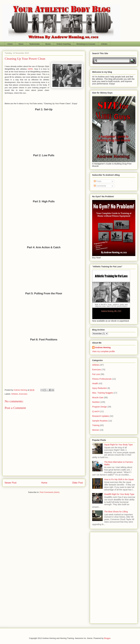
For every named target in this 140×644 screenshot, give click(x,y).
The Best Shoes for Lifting (116, 512)
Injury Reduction (100, 388)
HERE (30, 69)
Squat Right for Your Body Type (118, 445)
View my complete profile (103, 351)
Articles (104, 44)
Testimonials (34, 44)
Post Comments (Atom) (50, 492)
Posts (98, 181)
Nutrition (96, 402)
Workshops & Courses (86, 44)
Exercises (23, 394)
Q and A (96, 411)
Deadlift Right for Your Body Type (119, 494)
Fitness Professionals (102, 379)
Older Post (77, 483)
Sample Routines (100, 421)
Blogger (107, 638)
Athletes (15, 394)
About (21, 44)
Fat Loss (96, 374)
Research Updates (101, 416)
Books (48, 44)
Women (96, 430)
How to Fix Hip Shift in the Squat (119, 479)
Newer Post (11, 483)
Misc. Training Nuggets (103, 393)
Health (95, 383)
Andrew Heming (103, 347)
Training (96, 425)
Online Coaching (64, 44)
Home (10, 44)
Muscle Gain (98, 397)
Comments (100, 186)
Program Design (100, 407)
